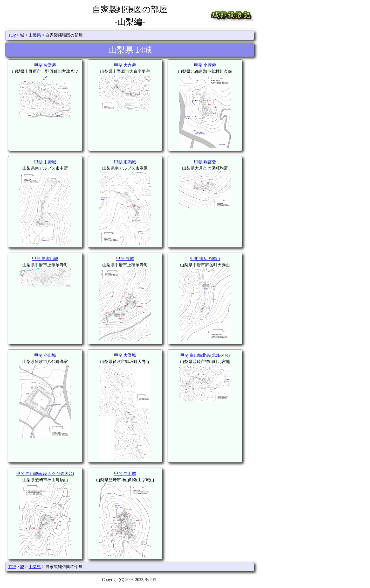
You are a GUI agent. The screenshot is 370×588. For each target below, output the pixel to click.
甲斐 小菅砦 (205, 65)
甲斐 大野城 (125, 355)
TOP (12, 35)
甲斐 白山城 (125, 474)
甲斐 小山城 (45, 355)
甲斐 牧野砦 (45, 65)
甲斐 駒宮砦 (205, 162)
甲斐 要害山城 (45, 259)
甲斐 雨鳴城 (125, 162)
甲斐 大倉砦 (125, 65)
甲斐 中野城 (45, 162)
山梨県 (35, 35)
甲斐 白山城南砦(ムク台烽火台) (45, 474)
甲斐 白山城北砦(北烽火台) (205, 355)
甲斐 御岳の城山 (205, 259)
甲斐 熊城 (125, 259)
